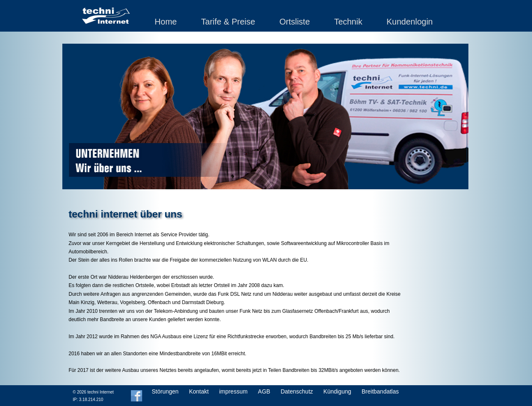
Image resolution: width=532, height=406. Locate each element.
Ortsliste (294, 22)
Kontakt (199, 391)
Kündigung (337, 391)
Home (166, 22)
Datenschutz (297, 391)
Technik (348, 22)
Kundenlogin (410, 22)
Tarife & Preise (228, 22)
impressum (233, 391)
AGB (264, 391)
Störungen (165, 391)
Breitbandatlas (380, 391)
